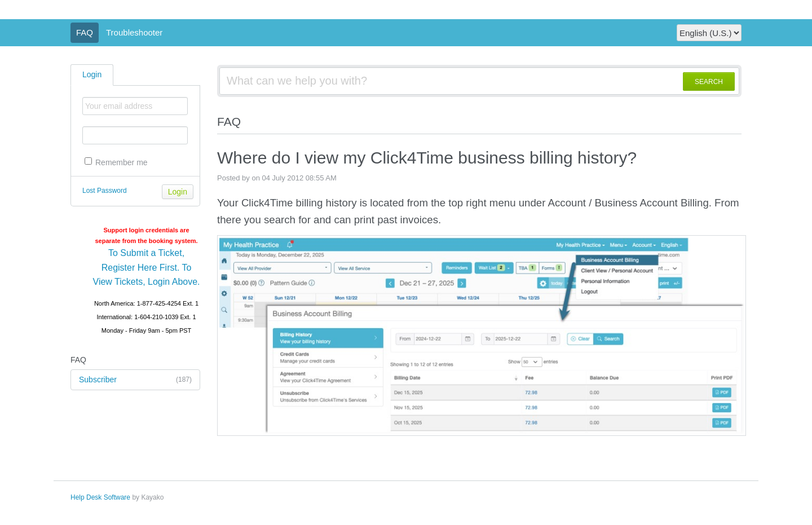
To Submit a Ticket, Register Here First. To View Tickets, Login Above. (147, 267)
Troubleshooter (134, 32)
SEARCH (709, 82)
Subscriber (135, 380)
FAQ (85, 32)
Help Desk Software (100, 497)
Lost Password (105, 191)
